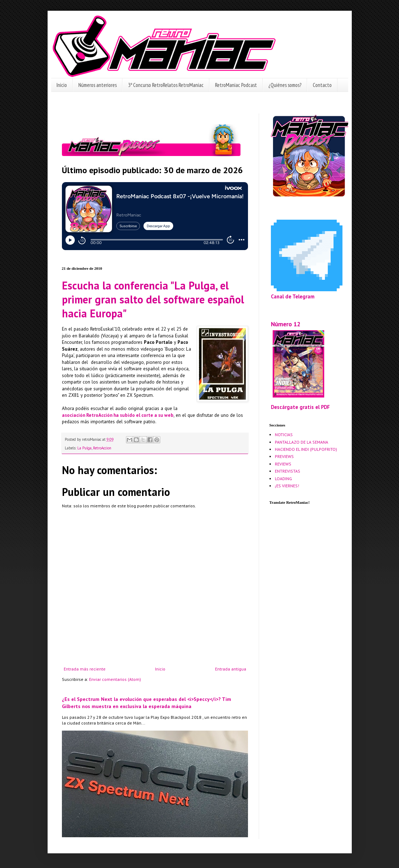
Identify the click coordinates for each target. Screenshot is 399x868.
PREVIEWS (284, 456)
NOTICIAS (284, 435)
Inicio (62, 85)
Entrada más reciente (85, 669)
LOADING (283, 479)
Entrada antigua (231, 669)
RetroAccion (102, 448)
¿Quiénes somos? (285, 85)
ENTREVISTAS (288, 471)
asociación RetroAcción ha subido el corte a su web (118, 415)
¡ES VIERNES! (287, 486)
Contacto (322, 85)
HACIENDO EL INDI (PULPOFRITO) (306, 449)
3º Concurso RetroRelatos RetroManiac (166, 85)
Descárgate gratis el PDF (300, 407)
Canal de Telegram (293, 296)
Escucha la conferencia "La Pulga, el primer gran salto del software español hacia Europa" (153, 299)
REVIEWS (283, 464)
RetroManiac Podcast (236, 85)
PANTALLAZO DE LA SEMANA (301, 442)
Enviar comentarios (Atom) (115, 679)
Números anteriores (98, 85)
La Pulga (84, 448)
